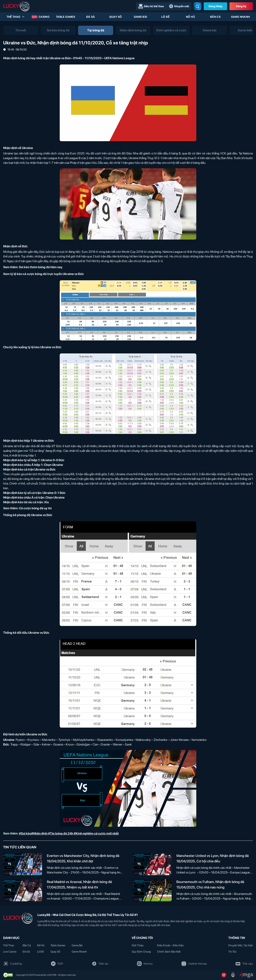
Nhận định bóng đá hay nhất (23, 58)
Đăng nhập (216, 6)
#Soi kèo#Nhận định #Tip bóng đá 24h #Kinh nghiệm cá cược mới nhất (69, 833)
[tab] (21, 30)
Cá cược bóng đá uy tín (35, 508)
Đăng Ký (241, 6)
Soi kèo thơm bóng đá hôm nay (41, 267)
